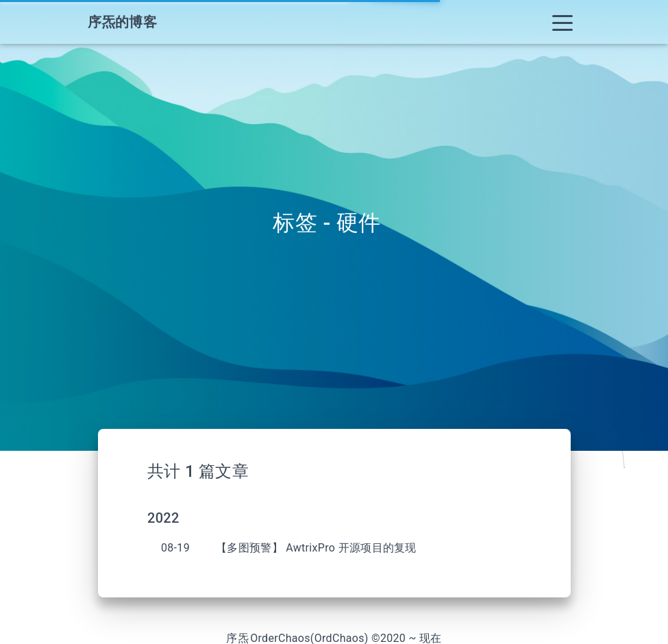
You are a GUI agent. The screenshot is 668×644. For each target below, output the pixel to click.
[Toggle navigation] (562, 22)
